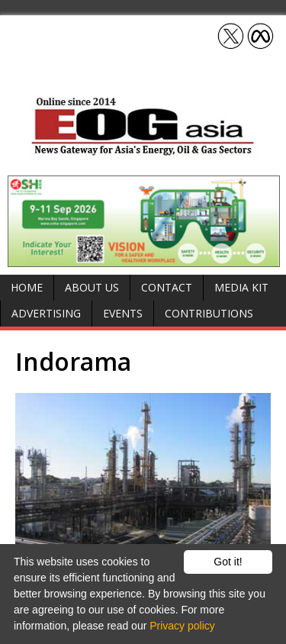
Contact (167, 287)
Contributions (209, 313)
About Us (92, 287)
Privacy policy (182, 626)
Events (123, 313)
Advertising (46, 313)
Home (27, 287)
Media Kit (241, 287)
